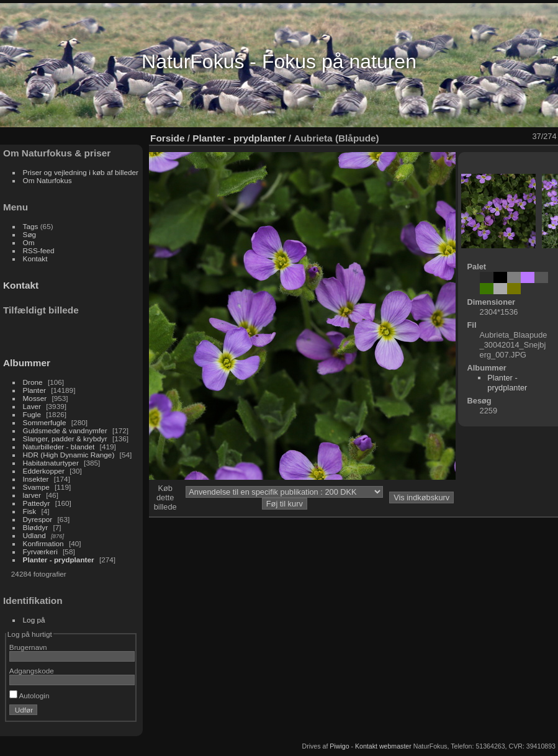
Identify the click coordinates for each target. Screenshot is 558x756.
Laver (32, 406)
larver (32, 495)
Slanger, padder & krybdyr (65, 439)
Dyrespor (38, 519)
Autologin (29, 695)
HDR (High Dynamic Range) (69, 455)
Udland (34, 535)
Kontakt (35, 259)
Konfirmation (43, 543)
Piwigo (339, 746)
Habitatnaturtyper (51, 463)
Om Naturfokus (47, 180)
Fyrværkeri (40, 551)
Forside (167, 138)
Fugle (32, 414)
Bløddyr (36, 527)
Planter (34, 390)
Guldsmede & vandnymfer (65, 430)
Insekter (36, 479)
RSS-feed (39, 250)
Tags (31, 226)
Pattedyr (37, 503)
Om (29, 242)
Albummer (27, 363)
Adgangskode (32, 671)
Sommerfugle (45, 422)
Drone (33, 382)
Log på (34, 620)
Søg (30, 234)
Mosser (35, 398)
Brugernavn (28, 647)
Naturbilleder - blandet (59, 447)
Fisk (30, 511)
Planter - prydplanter (59, 560)
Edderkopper (44, 471)
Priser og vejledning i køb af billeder (81, 172)
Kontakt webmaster (383, 746)
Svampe (36, 487)
